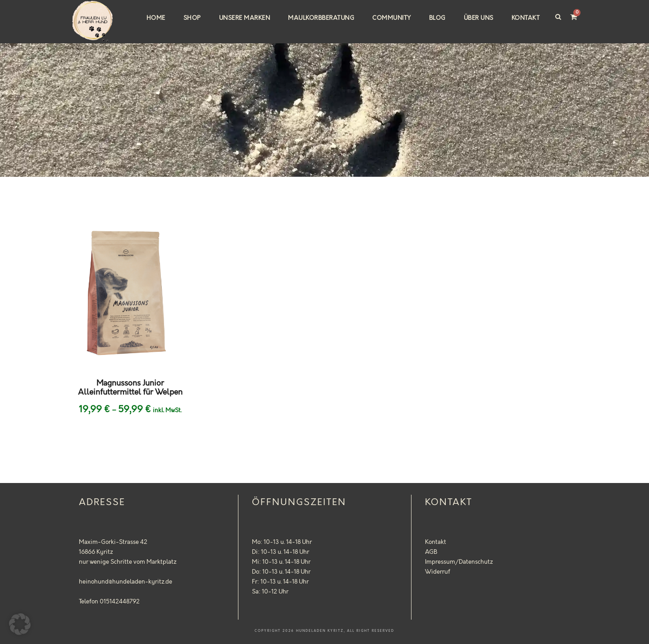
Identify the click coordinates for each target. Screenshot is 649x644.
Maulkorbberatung (321, 18)
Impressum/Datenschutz (459, 562)
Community (392, 18)
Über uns (479, 18)
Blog (437, 18)
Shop (192, 18)
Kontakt (526, 18)
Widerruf (438, 572)
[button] (20, 624)
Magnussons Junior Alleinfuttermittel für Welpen (130, 388)
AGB (431, 552)
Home (156, 18)
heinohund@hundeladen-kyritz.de (126, 582)
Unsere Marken (245, 18)
